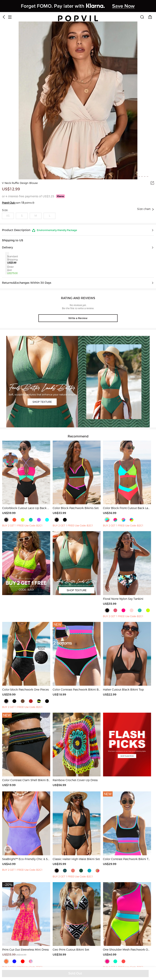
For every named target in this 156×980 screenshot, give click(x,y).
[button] (78, 230)
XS (8, 216)
